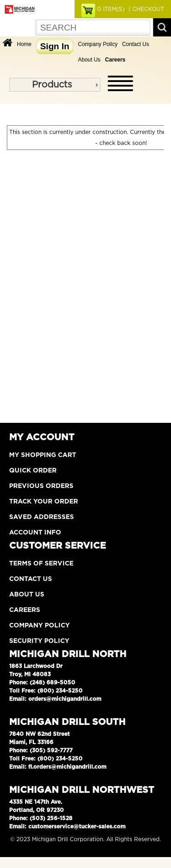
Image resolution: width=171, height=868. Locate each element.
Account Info (35, 533)
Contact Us (136, 44)
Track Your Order (44, 502)
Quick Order (33, 471)
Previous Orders (41, 486)
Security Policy (39, 641)
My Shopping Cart (43, 455)
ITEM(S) (111, 9)
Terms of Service (41, 564)
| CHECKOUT (145, 9)
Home (24, 44)
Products (52, 85)
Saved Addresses (41, 517)
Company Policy (98, 44)
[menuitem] (55, 85)
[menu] (55, 85)
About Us (89, 60)
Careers (25, 610)
